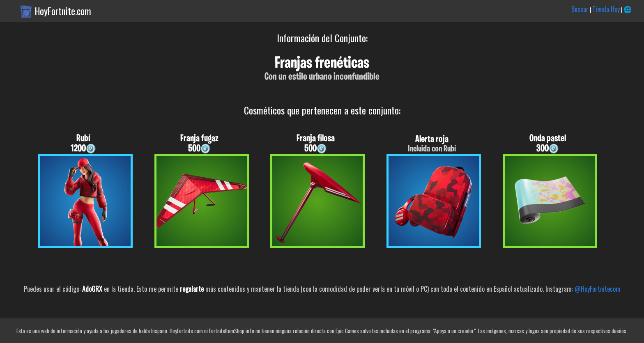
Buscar (580, 9)
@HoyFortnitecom (598, 289)
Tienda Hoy (606, 9)
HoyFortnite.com (63, 11)
